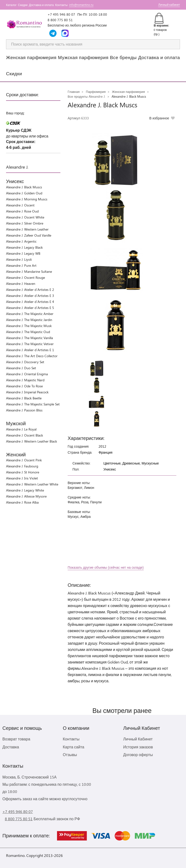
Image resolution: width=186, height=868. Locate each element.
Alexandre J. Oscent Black (25, 435)
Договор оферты (138, 755)
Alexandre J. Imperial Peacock (27, 392)
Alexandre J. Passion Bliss (24, 410)
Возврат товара (16, 739)
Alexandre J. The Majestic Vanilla (29, 338)
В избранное (159, 118)
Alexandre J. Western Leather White (32, 484)
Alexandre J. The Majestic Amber (30, 314)
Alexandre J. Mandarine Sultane (29, 271)
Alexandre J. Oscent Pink (24, 460)
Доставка (11, 747)
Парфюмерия (96, 92)
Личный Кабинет (138, 739)
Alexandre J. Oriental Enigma (27, 374)
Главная (74, 92)
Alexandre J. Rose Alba (22, 502)
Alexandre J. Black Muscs (24, 187)
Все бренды (123, 57)
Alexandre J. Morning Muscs (27, 199)
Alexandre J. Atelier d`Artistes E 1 (30, 350)
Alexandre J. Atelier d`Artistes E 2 (30, 290)
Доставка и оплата (41, 5)
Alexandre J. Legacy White (25, 490)
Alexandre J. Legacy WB (23, 253)
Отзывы (70, 755)
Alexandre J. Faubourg (22, 466)
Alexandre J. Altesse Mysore (26, 496)
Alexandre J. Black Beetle (24, 398)
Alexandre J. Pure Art (21, 265)
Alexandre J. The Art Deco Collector (32, 356)
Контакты (61, 5)
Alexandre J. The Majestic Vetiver (30, 344)
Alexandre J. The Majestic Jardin (29, 320)
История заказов (138, 747)
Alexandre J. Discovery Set (25, 362)
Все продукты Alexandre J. (86, 96)
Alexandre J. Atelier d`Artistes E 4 (30, 302)
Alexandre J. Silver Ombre (25, 223)
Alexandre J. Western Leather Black (32, 441)
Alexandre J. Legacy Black (24, 247)
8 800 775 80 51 (60, 20)
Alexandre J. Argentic (21, 241)
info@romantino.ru (81, 5)
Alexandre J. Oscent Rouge (25, 277)
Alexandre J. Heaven (21, 284)
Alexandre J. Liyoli (19, 259)
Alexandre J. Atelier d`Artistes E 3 (30, 296)
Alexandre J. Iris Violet (22, 478)
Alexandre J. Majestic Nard (25, 380)
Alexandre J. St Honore (23, 472)
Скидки (23, 5)
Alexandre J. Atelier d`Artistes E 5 (30, 308)
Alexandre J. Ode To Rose (24, 386)
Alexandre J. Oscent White (25, 217)
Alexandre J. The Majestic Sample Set (33, 404)
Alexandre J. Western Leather (27, 229)
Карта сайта (74, 747)
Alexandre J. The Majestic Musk (29, 326)
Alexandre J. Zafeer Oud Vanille (29, 235)
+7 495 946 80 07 (61, 14)
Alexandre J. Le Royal (21, 429)
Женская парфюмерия (31, 57)
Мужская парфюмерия (83, 57)
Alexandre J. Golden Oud (24, 193)
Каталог (11, 5)
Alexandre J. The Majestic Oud (28, 332)
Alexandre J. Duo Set (21, 368)
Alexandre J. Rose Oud (22, 211)
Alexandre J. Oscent (20, 205)
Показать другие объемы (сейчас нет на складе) (106, 567)
